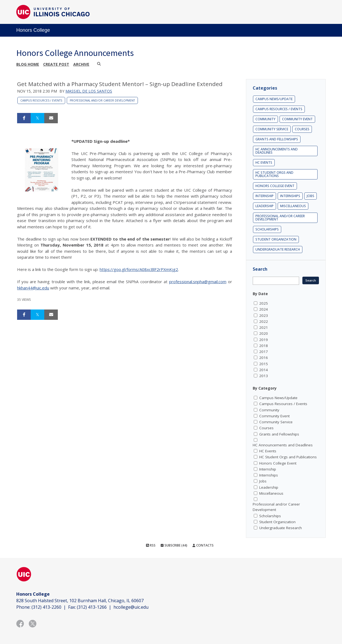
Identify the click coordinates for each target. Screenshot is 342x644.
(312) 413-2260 (46, 607)
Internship (265, 196)
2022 (264, 321)
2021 (264, 327)
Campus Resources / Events (41, 100)
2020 (264, 333)
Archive (81, 64)
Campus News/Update (274, 99)
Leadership (265, 206)
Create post (56, 64)
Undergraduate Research (278, 249)
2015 (264, 364)
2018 (264, 346)
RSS (151, 545)
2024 (264, 309)
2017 (264, 352)
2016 (264, 358)
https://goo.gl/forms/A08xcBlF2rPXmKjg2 (139, 269)
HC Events (264, 162)
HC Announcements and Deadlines (277, 151)
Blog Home (28, 64)
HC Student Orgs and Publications (274, 174)
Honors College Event (275, 186)
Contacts (203, 545)
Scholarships (267, 229)
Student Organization (276, 239)
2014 (264, 370)
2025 (264, 303)
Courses (302, 129)
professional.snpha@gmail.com (198, 282)
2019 (264, 340)
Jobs (311, 196)
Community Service (272, 129)
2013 (264, 376)
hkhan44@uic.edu (33, 288)
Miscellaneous (293, 206)
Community (265, 119)
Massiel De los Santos (89, 91)
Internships (290, 196)
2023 (264, 315)
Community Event (297, 119)
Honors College (33, 30)
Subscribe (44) (174, 545)
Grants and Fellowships (277, 139)
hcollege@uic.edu (131, 607)
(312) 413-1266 (92, 607)
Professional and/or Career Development (102, 100)
